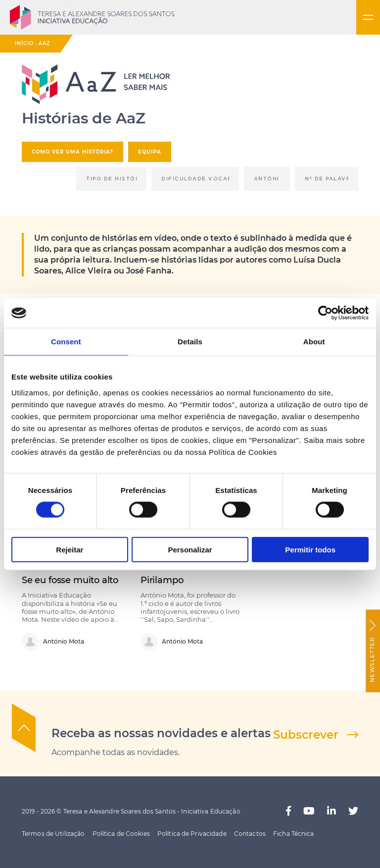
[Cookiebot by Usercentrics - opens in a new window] (325, 313)
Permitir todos (310, 549)
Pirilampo (162, 580)
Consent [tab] (66, 342)
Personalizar (190, 549)
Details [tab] (190, 342)
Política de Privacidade (192, 834)
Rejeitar (70, 549)
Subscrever (306, 735)
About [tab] (314, 342)
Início (24, 43)
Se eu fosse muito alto (70, 580)
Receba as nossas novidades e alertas (161, 733)
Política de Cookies (121, 834)
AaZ (45, 43)
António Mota (53, 642)
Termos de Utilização (53, 834)
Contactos (250, 834)
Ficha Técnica (294, 834)
